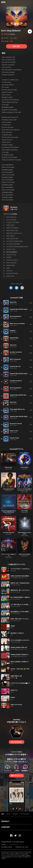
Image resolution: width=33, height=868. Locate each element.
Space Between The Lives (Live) (25, 533)
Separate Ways (11, 265)
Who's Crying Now (11, 263)
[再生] (30, 31)
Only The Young (11, 249)
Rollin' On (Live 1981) (24, 554)
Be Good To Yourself (12, 273)
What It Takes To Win (12, 239)
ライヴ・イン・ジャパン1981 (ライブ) (9, 555)
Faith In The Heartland (13, 228)
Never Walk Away (11, 217)
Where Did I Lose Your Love (14, 233)
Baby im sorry (9, 467)
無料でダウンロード (16, 776)
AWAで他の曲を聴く (16, 742)
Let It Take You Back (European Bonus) (17, 247)
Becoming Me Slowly (8, 489)
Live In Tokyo (24, 511)
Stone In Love (10, 276)
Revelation (14, 207)
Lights (8, 268)
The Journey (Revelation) (13, 244)
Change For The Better (13, 222)
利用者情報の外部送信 (7, 847)
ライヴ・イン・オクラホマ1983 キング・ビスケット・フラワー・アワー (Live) (24, 490)
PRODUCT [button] (5, 821)
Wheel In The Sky (11, 255)
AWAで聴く (16, 46)
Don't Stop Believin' (25, 814)
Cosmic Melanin (25, 467)
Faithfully (9, 257)
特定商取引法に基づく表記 (22, 847)
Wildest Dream (10, 225)
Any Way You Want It (12, 260)
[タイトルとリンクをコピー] (22, 288)
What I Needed (11, 236)
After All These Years (12, 231)
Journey (12, 34)
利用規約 (4, 845)
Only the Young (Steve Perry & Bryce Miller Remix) (8, 511)
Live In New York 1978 (8, 533)
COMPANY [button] (6, 827)
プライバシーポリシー (14, 845)
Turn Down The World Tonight (15, 241)
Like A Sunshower (11, 220)
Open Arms (10, 271)
